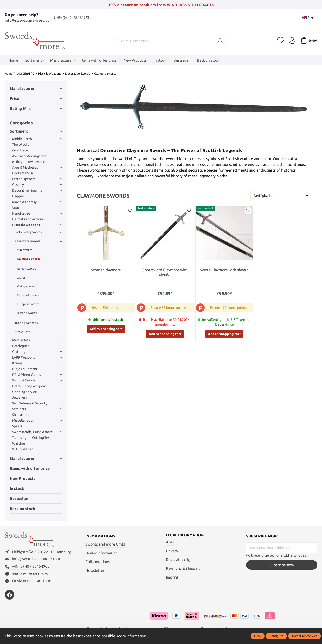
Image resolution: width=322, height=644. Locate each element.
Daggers (37, 196)
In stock (17, 488)
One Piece (20, 150)
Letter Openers (37, 179)
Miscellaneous (37, 420)
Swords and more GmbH (106, 544)
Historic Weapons (37, 225)
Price (36, 98)
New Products (23, 478)
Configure (276, 636)
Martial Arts (37, 340)
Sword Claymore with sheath (224, 270)
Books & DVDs (37, 173)
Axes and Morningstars (37, 156)
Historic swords (27, 313)
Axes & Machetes (37, 167)
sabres (21, 277)
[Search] (220, 40)
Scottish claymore (106, 270)
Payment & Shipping (183, 568)
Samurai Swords (37, 380)
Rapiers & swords (28, 295)
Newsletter (95, 570)
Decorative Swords (38, 241)
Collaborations (98, 561)
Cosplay (37, 184)
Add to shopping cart (106, 329)
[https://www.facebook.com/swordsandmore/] (10, 596)
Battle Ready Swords (38, 232)
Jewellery (20, 397)
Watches (19, 443)
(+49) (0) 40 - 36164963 (78, 17)
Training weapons (26, 323)
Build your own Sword (28, 161)
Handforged (37, 213)
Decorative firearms (37, 190)
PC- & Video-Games (37, 374)
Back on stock (22, 508)
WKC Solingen (23, 449)
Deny (258, 636)
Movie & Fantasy (37, 202)
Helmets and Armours (37, 219)
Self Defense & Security (37, 403)
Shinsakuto (20, 414)
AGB (170, 542)
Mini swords (25, 250)
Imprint (172, 577)
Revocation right (180, 559)
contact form (41, 581)
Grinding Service (25, 392)
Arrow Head (22, 331)
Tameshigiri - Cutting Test (32, 437)
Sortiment (36, 131)
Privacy (172, 551)
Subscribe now (282, 565)
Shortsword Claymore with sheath (165, 272)
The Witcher (22, 144)
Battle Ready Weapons (37, 386)
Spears (17, 426)
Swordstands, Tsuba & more (37, 432)
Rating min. (36, 108)
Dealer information (101, 553)
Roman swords (26, 268)
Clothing (37, 351)
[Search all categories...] (165, 40)
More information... (134, 636)
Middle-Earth (37, 139)
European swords (28, 304)
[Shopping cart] (309, 40)
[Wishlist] (280, 40)
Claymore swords (29, 258)
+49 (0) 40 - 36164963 (31, 567)
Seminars (37, 409)
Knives (37, 363)
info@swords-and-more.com (31, 20)
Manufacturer (36, 88)
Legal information (186, 535)
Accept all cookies (304, 636)
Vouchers (19, 207)
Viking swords (26, 286)
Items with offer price (30, 468)
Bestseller (19, 498)
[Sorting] (281, 196)
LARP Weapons (37, 357)
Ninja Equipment (25, 369)
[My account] (292, 40)
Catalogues (21, 346)
